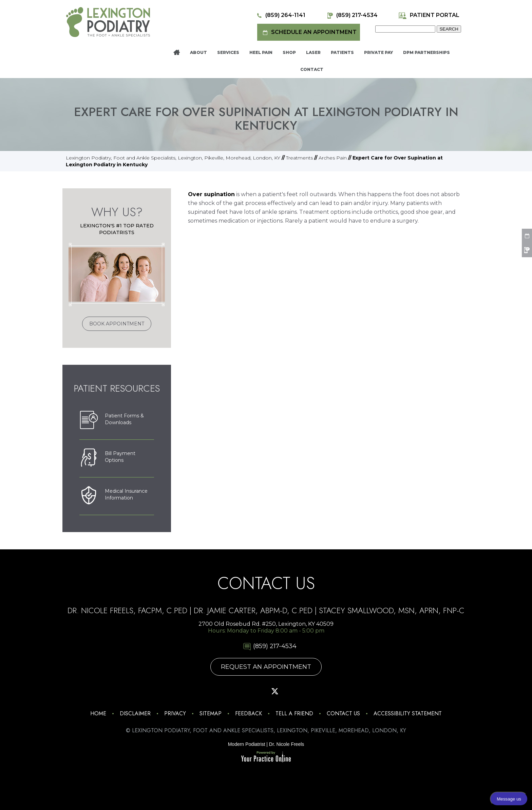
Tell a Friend (294, 713)
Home (177, 53)
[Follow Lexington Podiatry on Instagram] (222, 691)
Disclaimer (135, 713)
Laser (313, 52)
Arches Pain (333, 158)
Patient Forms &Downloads (112, 421)
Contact (312, 69)
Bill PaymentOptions (107, 458)
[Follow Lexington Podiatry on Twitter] (275, 691)
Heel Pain (261, 52)
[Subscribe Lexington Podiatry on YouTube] (292, 691)
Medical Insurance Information (113, 496)
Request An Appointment (266, 667)
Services (228, 52)
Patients (342, 52)
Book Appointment (117, 324)
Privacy (175, 713)
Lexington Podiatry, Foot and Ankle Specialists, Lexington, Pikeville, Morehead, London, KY (173, 158)
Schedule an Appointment (309, 32)
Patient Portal (429, 15)
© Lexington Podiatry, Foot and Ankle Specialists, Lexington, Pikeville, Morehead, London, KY (266, 730)
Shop (289, 52)
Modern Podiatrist (247, 744)
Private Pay (378, 52)
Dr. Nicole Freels (287, 744)
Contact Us (343, 713)
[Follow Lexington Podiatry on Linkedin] (310, 691)
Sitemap (211, 713)
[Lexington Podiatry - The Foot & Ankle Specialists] (108, 22)
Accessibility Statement (408, 713)
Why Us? (117, 212)
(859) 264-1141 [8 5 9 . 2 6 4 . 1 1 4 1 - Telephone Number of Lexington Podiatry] (280, 15)
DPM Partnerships (426, 52)
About (198, 52)
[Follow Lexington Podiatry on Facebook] (240, 691)
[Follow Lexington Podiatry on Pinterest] (257, 691)
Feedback (249, 713)
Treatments (299, 158)
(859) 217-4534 (352, 15)
